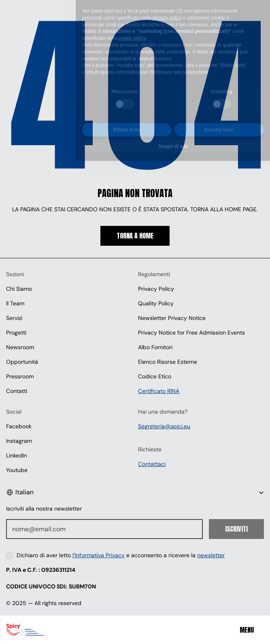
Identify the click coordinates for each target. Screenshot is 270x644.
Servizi (14, 318)
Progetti (16, 333)
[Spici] (52, 630)
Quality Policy (156, 303)
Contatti (17, 391)
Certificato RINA (159, 391)
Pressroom (20, 376)
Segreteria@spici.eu (164, 426)
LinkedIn (17, 455)
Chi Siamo (19, 289)
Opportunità (22, 362)
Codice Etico (155, 376)
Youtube (17, 470)
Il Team (15, 303)
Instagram (19, 441)
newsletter (211, 555)
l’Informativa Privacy (99, 555)
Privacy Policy (156, 289)
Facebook (19, 426)
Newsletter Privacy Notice (172, 318)
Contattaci (152, 464)
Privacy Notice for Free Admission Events (191, 333)
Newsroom (20, 347)
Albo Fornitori (155, 347)
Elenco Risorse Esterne (168, 362)
